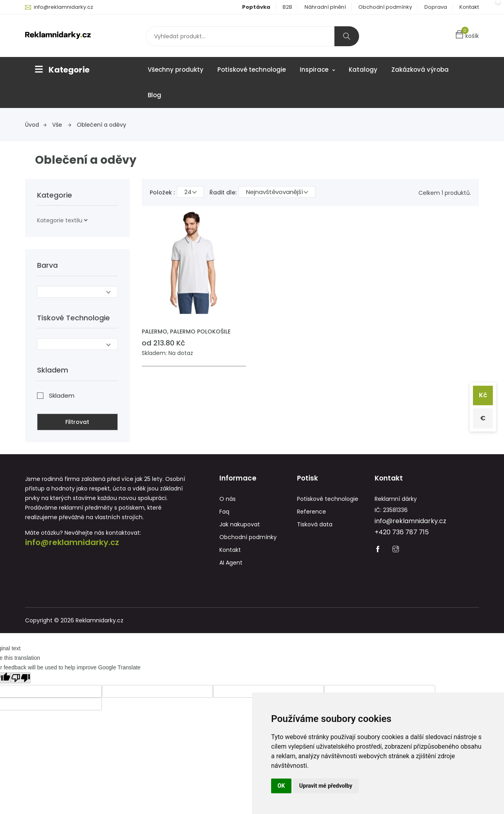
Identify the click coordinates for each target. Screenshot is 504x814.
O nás (228, 499)
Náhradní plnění (325, 7)
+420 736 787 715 (402, 532)
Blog (154, 95)
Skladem (62, 395)
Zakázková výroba (420, 70)
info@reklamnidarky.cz (63, 7)
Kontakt (469, 7)
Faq (224, 512)
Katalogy (363, 70)
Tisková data (315, 524)
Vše (62, 125)
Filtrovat (77, 422)
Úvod (36, 125)
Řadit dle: (223, 192)
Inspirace (317, 70)
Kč (483, 395)
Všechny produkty (176, 70)
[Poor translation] (21, 678)
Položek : (162, 192)
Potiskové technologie (252, 70)
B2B (287, 7)
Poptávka (256, 7)
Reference (312, 512)
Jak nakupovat (240, 524)
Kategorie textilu (60, 220)
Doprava (436, 7)
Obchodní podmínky (385, 7)
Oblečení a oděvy (102, 125)
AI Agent (231, 563)
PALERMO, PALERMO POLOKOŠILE (186, 331)
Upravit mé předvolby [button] (326, 786)
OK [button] (281, 786)
